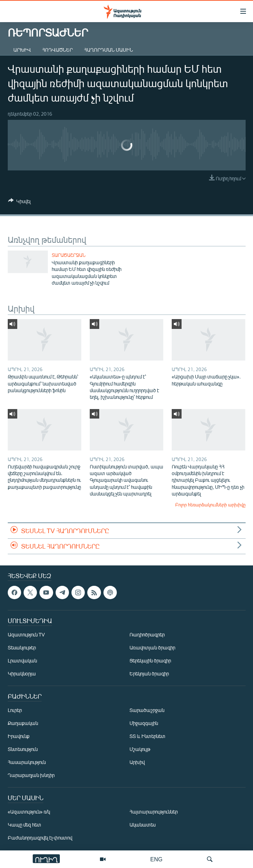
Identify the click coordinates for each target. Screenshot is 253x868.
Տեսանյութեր (22, 648)
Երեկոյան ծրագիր (149, 674)
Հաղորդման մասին (109, 50)
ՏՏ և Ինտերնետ (147, 736)
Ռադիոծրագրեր (147, 635)
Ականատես (143, 825)
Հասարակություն (27, 762)
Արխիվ (22, 50)
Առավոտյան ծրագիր (152, 648)
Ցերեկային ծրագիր (150, 661)
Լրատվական (22, 661)
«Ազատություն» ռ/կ (29, 812)
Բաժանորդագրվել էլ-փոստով (40, 838)
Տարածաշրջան (69, 255)
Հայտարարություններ (154, 812)
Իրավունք (19, 736)
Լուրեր (15, 710)
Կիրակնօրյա (22, 674)
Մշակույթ (140, 749)
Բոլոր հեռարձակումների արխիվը (210, 505)
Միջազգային (144, 723)
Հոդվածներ (58, 50)
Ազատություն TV (26, 635)
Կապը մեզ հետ (24, 825)
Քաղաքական (23, 723)
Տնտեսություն (23, 749)
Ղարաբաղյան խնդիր (31, 775)
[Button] (19, 202)
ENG (156, 859)
